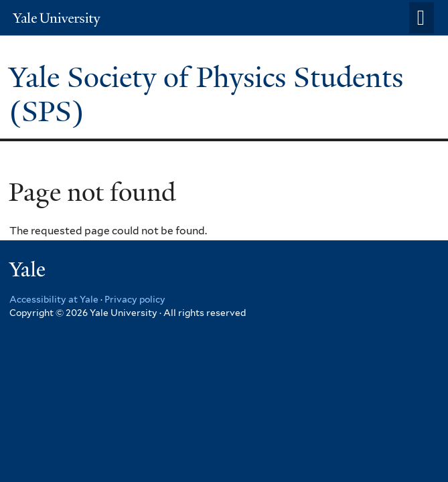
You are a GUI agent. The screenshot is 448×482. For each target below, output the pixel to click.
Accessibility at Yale (54, 299)
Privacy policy (135, 299)
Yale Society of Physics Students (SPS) (206, 94)
